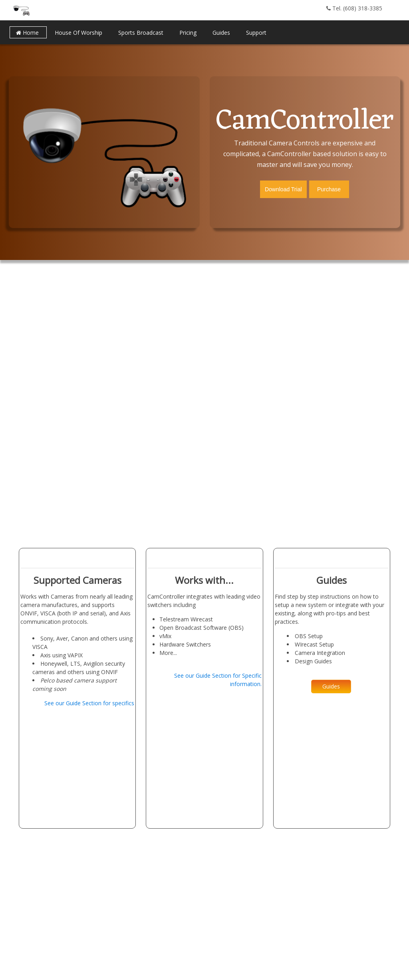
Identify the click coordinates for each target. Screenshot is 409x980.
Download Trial (283, 189)
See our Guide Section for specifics (89, 703)
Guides (331, 686)
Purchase (329, 189)
